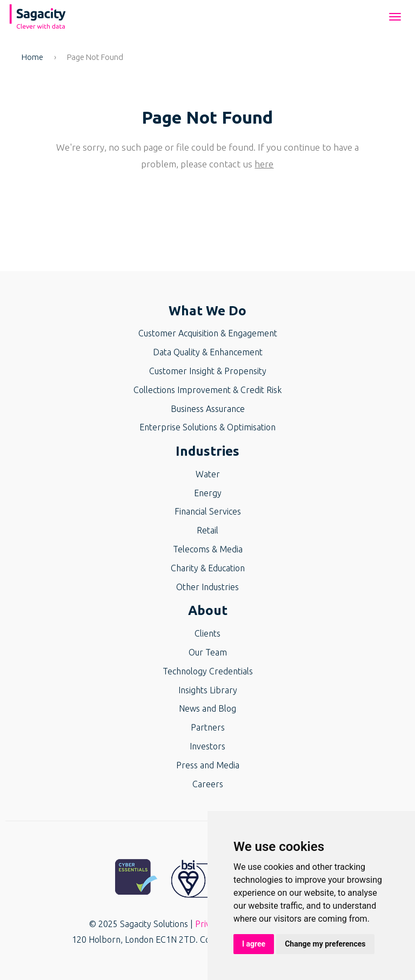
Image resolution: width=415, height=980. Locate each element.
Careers (208, 784)
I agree (254, 944)
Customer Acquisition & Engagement (208, 333)
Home (32, 57)
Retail (207, 530)
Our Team (208, 652)
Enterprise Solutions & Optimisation (207, 427)
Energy (208, 493)
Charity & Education (208, 568)
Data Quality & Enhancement (208, 352)
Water (208, 474)
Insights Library (208, 690)
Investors (207, 746)
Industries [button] (207, 451)
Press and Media (208, 765)
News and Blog (207, 708)
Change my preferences (325, 944)
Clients (207, 633)
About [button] (208, 610)
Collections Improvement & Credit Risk (207, 390)
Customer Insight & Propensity (208, 371)
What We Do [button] (207, 311)
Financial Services (208, 511)
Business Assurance (208, 409)
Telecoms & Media (208, 549)
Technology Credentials (208, 671)
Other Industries (207, 587)
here (264, 164)
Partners (208, 727)
